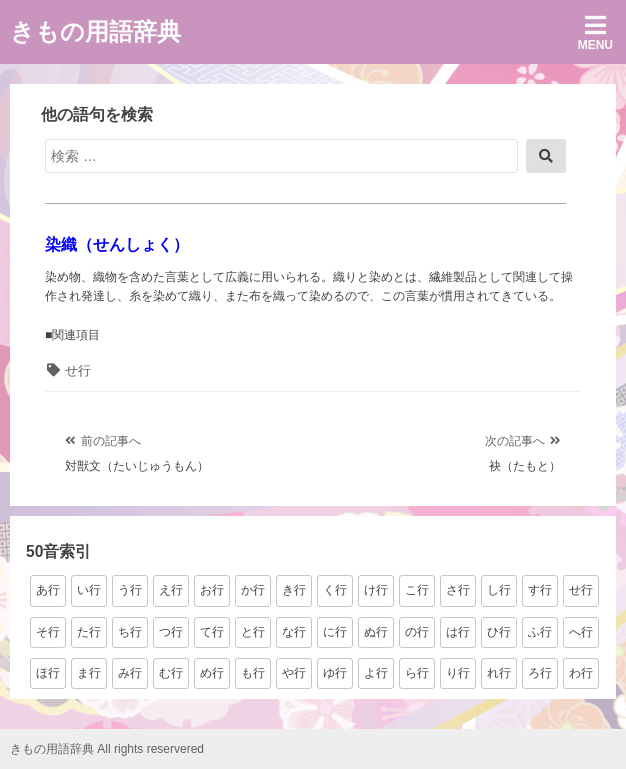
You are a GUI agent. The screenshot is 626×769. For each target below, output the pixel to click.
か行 (253, 590)
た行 (89, 632)
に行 (335, 632)
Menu (595, 32)
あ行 (48, 590)
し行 (499, 590)
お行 (212, 590)
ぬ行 (376, 632)
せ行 (78, 370)
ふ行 (540, 632)
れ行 (499, 673)
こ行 (417, 590)
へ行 (581, 632)
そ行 (48, 632)
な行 (294, 632)
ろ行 (540, 673)
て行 (212, 632)
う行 (130, 590)
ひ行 (499, 632)
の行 (417, 632)
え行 (171, 590)
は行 (458, 632)
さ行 (458, 590)
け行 (376, 590)
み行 (130, 673)
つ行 (171, 632)
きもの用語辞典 (95, 31)
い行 (89, 590)
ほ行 (48, 673)
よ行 (376, 673)
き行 (294, 590)
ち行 (130, 632)
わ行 (581, 673)
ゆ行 (335, 673)
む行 (171, 673)
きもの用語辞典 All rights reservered (107, 749)
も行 (253, 673)
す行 (540, 590)
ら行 (417, 673)
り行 (458, 673)
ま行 (89, 673)
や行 (294, 673)
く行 (335, 590)
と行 (253, 632)
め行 (212, 673)
